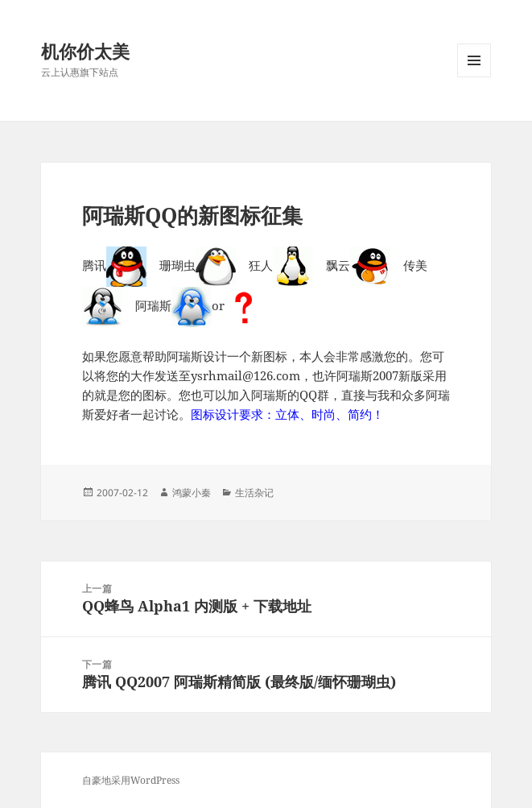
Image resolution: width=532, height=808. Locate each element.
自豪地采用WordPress (131, 780)
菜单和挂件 (474, 77)
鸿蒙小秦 (192, 493)
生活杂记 (254, 493)
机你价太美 (85, 51)
